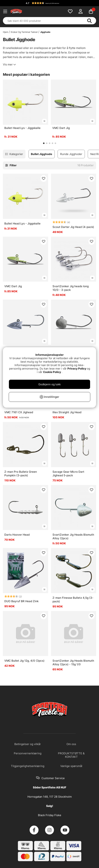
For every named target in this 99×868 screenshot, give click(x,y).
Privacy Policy (77, 369)
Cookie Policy (52, 372)
